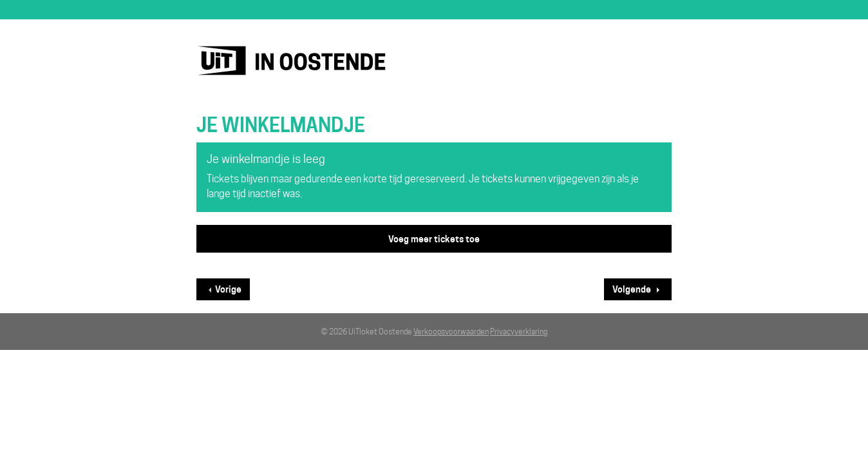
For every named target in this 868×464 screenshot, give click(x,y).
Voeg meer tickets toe (434, 239)
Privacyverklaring (519, 332)
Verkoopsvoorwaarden (451, 332)
